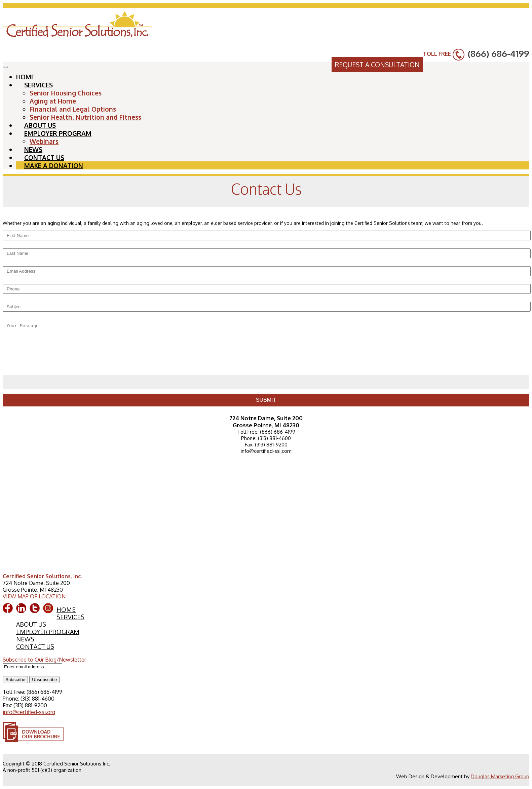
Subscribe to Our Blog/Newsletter (44, 660)
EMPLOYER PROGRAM (58, 133)
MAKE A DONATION (54, 165)
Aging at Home (53, 101)
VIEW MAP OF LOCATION (34, 596)
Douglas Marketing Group (500, 776)
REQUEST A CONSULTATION (377, 65)
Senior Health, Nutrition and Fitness (85, 117)
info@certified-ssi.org (29, 712)
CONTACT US (35, 646)
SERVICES (39, 85)
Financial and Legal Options (73, 109)
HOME (66, 609)
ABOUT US (31, 624)
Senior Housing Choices (66, 93)
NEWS (25, 639)
